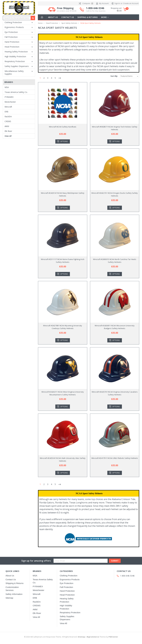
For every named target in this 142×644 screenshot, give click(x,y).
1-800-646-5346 (96, 9)
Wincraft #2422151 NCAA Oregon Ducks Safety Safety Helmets (115, 194)
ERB (6, 112)
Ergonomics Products (14, 27)
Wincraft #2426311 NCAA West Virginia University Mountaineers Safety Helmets (63, 393)
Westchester (10, 102)
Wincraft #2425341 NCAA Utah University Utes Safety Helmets (63, 460)
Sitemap (9, 598)
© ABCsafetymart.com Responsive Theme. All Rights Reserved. (55, 637)
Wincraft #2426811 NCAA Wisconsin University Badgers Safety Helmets (115, 327)
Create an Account (131, 3)
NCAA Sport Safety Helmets (90, 23)
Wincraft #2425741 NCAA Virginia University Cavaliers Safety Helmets (115, 393)
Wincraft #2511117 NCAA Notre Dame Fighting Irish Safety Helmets (63, 261)
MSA (7, 87)
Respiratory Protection (15, 61)
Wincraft (8, 107)
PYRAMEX (9, 97)
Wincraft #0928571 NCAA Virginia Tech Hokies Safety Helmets (115, 128)
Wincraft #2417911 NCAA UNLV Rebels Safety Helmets (115, 458)
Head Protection (12, 47)
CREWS (8, 121)
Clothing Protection (13, 22)
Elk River (8, 131)
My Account (102, 3)
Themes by (102, 637)
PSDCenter (113, 637)
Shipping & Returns (88, 17)
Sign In (117, 3)
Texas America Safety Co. (16, 92)
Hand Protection (12, 42)
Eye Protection (11, 32)
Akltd (7, 126)
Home (40, 23)
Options (64, 141)
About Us (53, 17)
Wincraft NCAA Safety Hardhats (63, 127)
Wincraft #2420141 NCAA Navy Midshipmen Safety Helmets (63, 194)
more (105, 17)
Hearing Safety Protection (16, 52)
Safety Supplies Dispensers (17, 66)
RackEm (8, 116)
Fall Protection (11, 37)
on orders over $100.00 (67, 11)
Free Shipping (67, 9)
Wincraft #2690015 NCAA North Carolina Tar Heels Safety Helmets (115, 261)
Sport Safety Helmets (69, 23)
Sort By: (114, 76)
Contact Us (68, 17)
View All (8, 136)
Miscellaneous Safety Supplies (14, 72)
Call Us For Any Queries (96, 11)
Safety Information (14, 594)
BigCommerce (93, 637)
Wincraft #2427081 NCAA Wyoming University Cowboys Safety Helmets (63, 327)
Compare (86, 3)
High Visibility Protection (15, 56)
